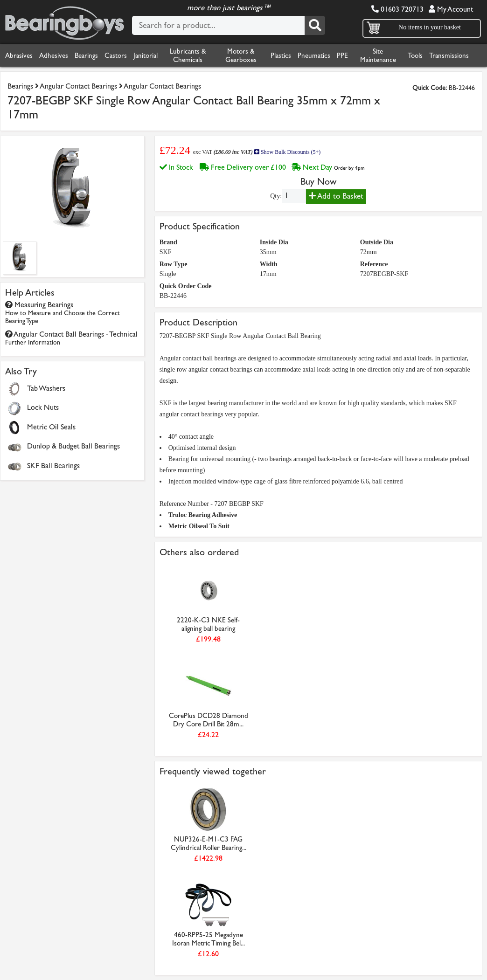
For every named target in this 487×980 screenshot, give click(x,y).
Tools (415, 55)
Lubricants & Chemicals (188, 55)
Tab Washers (46, 388)
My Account (451, 9)
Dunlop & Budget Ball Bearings (73, 446)
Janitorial (146, 55)
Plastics (281, 55)
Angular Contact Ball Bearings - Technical (71, 338)
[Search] (315, 25)
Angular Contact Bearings (78, 86)
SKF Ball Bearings (53, 466)
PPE (342, 55)
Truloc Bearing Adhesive (203, 515)
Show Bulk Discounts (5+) (287, 152)
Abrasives (19, 55)
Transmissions (449, 55)
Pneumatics (314, 55)
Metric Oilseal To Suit (199, 526)
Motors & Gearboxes (241, 55)
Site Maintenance (378, 55)
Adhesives (54, 55)
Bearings (86, 55)
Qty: (276, 196)
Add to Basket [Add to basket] (336, 196)
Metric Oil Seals (51, 427)
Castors (116, 55)
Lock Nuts (43, 407)
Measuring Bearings (63, 313)
